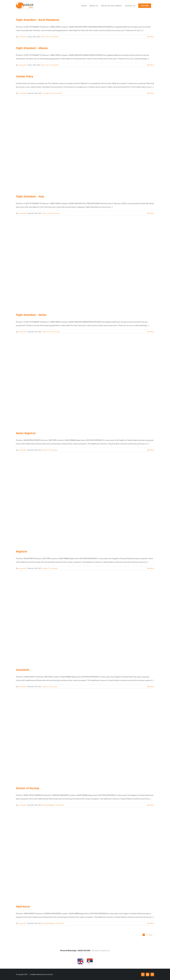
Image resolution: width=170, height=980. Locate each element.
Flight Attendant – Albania (32, 48)
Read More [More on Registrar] (151, 568)
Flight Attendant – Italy (30, 197)
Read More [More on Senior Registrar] (151, 450)
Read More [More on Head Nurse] (151, 923)
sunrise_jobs (22, 37)
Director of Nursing (28, 788)
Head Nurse (23, 907)
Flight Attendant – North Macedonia (38, 20)
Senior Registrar (26, 433)
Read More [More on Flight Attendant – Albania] (151, 65)
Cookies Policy (25, 77)
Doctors (45, 450)
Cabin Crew (45, 37)
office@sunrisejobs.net (101, 950)
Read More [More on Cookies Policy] (151, 93)
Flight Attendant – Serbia (31, 315)
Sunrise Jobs (49, 974)
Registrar (22, 552)
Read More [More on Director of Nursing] (151, 805)
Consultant (23, 670)
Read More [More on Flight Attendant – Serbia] (151, 332)
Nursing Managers (49, 805)
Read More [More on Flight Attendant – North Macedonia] (151, 37)
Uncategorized (47, 93)
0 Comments (54, 37)
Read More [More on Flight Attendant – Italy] (151, 213)
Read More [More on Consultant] (151, 686)
